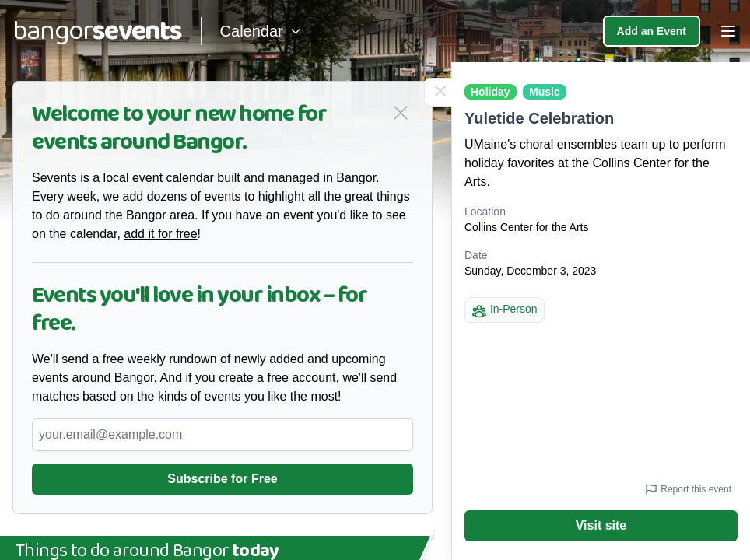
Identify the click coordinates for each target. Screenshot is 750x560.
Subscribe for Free (222, 479)
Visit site (601, 525)
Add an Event (652, 31)
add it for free (160, 234)
